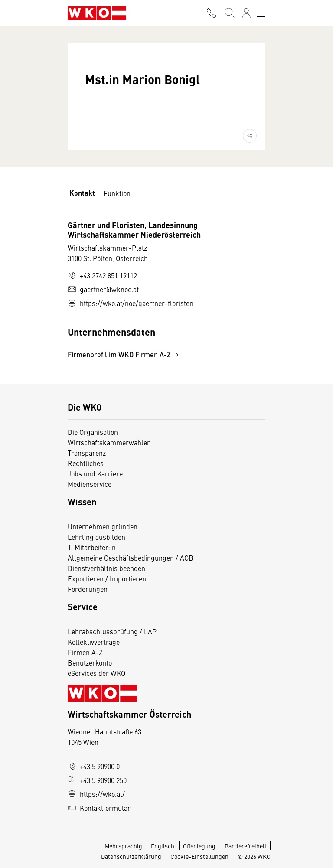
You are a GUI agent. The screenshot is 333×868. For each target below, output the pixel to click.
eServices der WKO (96, 673)
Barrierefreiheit (246, 846)
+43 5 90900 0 (94, 766)
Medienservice (90, 484)
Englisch (163, 846)
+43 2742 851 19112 (102, 275)
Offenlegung (199, 846)
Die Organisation (93, 432)
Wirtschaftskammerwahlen (109, 442)
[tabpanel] (166, 290)
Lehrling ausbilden (96, 537)
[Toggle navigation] (261, 13)
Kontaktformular (99, 808)
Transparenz (87, 453)
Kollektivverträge (94, 642)
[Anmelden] (246, 13)
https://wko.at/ (96, 794)
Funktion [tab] (117, 193)
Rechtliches (86, 463)
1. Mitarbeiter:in (92, 547)
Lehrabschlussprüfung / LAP (112, 631)
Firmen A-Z (85, 652)
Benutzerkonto (90, 662)
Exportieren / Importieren (107, 578)
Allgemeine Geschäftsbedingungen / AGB (131, 558)
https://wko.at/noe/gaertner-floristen (131, 303)
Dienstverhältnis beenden (106, 568)
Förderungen (88, 589)
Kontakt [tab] (82, 193)
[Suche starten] (229, 13)
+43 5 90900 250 (97, 780)
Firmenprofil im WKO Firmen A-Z (124, 354)
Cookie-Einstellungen (199, 856)
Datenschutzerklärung (131, 856)
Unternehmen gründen (103, 526)
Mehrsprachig (124, 846)
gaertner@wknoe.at (103, 289)
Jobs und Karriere (95, 473)
